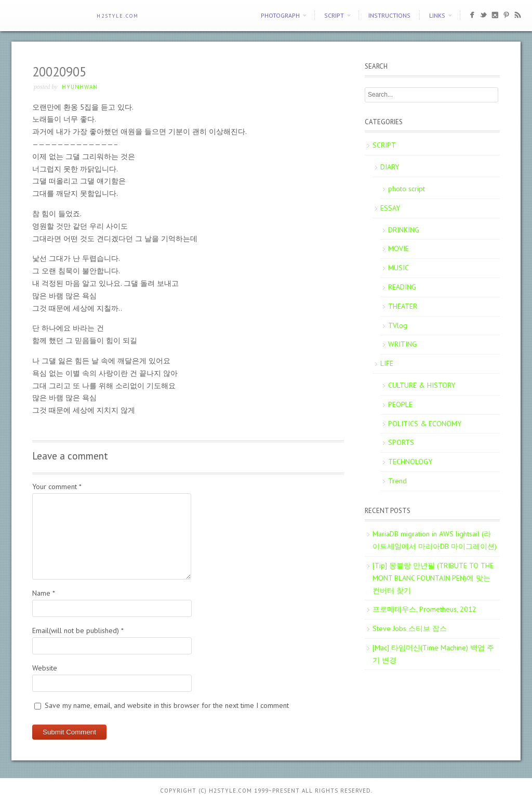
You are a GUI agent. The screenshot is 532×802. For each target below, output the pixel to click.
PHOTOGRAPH (280, 15)
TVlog (398, 325)
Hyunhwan (80, 87)
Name (44, 593)
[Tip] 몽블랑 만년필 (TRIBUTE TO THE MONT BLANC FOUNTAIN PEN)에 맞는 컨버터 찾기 (433, 578)
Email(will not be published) (78, 630)
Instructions (389, 15)
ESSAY (390, 208)
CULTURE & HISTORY (422, 385)
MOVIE (398, 248)
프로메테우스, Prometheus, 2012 (424, 609)
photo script (407, 189)
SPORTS (401, 442)
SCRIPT (334, 15)
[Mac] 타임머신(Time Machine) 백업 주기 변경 (433, 654)
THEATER (403, 306)
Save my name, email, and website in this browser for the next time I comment (167, 705)
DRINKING (404, 230)
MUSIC (398, 268)
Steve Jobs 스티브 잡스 (410, 628)
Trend (397, 481)
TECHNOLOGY (410, 462)
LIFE (387, 363)
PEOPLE (400, 404)
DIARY (390, 167)
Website (45, 668)
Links (437, 15)
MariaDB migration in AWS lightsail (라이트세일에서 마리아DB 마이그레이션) (435, 540)
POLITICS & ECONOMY (425, 424)
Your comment (57, 487)
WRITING (402, 344)
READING (402, 287)
